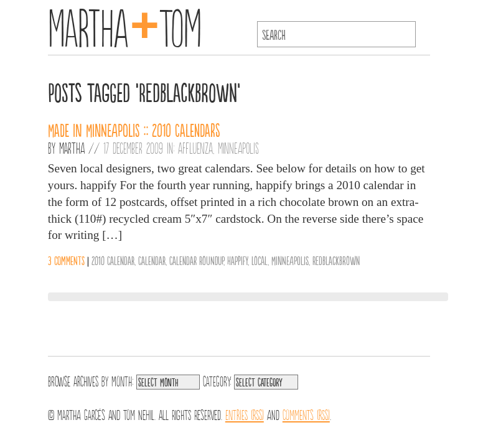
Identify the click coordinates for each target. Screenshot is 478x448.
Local (260, 260)
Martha (72, 147)
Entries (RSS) (245, 414)
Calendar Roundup (196, 260)
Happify (237, 260)
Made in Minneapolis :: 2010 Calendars (134, 129)
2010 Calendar (113, 260)
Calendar (152, 260)
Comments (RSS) (306, 414)
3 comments (66, 260)
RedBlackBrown (336, 260)
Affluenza (195, 147)
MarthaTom (125, 25)
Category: (217, 380)
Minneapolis (238, 147)
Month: (122, 380)
